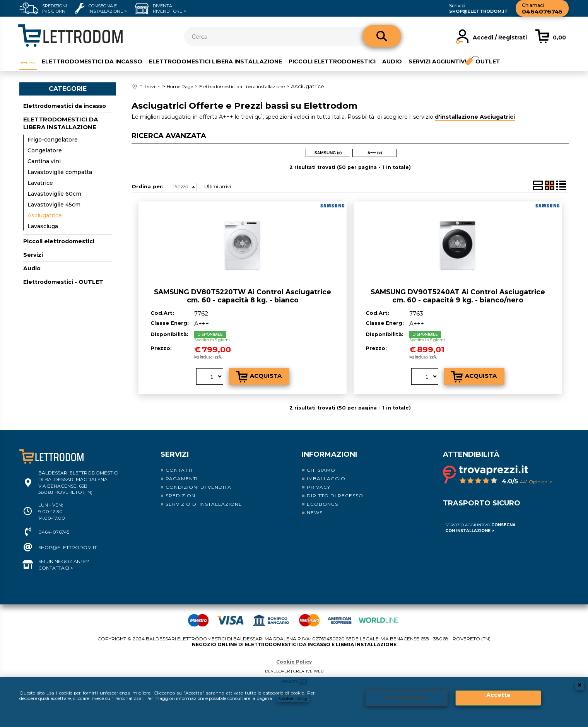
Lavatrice (40, 183)
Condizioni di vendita (198, 486)
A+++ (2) (375, 152)
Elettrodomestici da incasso (111, 61)
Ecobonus (322, 503)
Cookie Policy (294, 661)
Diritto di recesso (335, 495)
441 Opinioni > (536, 481)
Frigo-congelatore (53, 139)
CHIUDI (580, 679)
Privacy (319, 486)
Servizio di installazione (204, 503)
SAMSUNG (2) (328, 152)
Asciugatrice (45, 215)
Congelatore (45, 150)
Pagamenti (182, 478)
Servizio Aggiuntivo (480, 527)
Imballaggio (326, 478)
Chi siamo (321, 469)
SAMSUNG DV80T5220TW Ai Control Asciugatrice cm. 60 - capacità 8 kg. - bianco (243, 295)
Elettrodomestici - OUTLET (63, 282)
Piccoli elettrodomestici (352, 61)
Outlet (513, 61)
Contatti (179, 469)
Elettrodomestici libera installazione (235, 61)
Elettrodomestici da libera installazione (61, 123)
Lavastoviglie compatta (60, 172)
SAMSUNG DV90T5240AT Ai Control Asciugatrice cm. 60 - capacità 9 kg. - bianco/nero (458, 295)
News (315, 512)
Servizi (33, 254)
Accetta (498, 692)
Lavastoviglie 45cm (54, 204)
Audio (413, 61)
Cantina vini (44, 161)
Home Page (37, 61)
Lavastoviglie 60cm (54, 193)
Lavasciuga (43, 226)
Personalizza (407, 695)
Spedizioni (181, 495)
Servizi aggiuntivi (458, 61)
